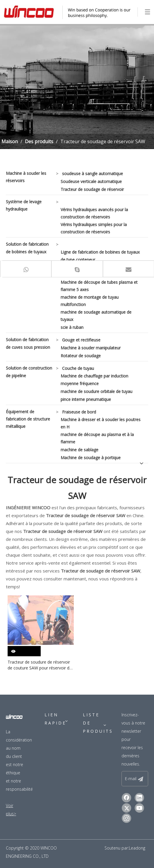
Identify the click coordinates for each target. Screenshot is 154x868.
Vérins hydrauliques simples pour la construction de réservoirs (94, 228)
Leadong (137, 848)
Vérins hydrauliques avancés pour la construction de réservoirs (94, 213)
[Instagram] (126, 818)
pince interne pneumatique (86, 399)
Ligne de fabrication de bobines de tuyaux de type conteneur (100, 256)
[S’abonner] (141, 779)
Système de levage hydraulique (24, 205)
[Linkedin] (139, 798)
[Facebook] (126, 798)
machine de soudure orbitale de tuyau (96, 391)
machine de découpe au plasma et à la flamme (97, 438)
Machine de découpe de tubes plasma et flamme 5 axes (99, 286)
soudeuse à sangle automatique (93, 174)
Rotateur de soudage (81, 356)
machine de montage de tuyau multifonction (90, 301)
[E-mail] (134, 779)
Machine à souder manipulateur (91, 348)
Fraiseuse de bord (79, 412)
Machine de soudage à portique (91, 458)
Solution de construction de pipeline (29, 372)
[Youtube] (139, 808)
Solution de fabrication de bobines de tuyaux (27, 248)
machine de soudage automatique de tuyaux (96, 316)
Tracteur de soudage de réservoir (92, 189)
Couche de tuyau (78, 368)
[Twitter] (126, 808)
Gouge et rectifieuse (81, 340)
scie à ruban (72, 327)
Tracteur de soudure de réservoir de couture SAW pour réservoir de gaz (40, 665)
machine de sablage (79, 450)
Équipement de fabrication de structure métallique (28, 419)
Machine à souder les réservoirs (26, 177)
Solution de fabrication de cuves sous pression (28, 343)
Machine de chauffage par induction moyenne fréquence (94, 380)
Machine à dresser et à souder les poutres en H (101, 423)
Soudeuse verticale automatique (91, 181)
